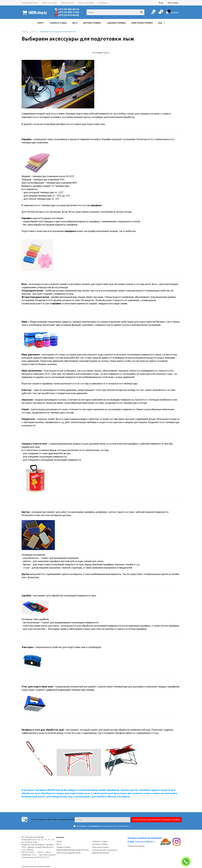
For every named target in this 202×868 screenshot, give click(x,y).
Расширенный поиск (30, 3)
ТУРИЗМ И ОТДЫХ (100, 842)
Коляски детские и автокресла (105, 850)
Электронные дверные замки (69, 853)
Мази (24, 322)
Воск (24, 284)
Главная (25, 32)
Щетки (26, 512)
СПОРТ (59, 842)
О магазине (103, 3)
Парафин (27, 139)
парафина (70, 231)
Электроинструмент (101, 847)
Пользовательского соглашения (114, 826)
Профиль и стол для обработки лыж (43, 730)
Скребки (26, 596)
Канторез (28, 647)
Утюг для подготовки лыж (37, 687)
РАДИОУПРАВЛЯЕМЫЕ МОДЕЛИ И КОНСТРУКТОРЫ (74, 850)
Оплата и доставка (86, 3)
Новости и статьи (49, 3)
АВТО (59, 844)
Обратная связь (67, 3)
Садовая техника (64, 847)
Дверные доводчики (101, 853)
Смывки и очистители (34, 444)
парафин (56, 303)
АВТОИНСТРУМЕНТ (100, 844)
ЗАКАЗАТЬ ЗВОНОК (187, 862)
